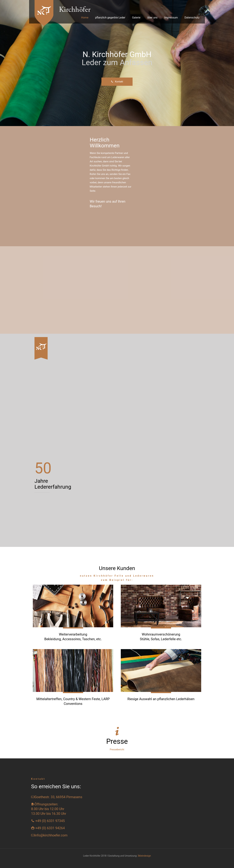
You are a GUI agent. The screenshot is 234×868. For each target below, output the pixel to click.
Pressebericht (117, 749)
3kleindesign (144, 856)
